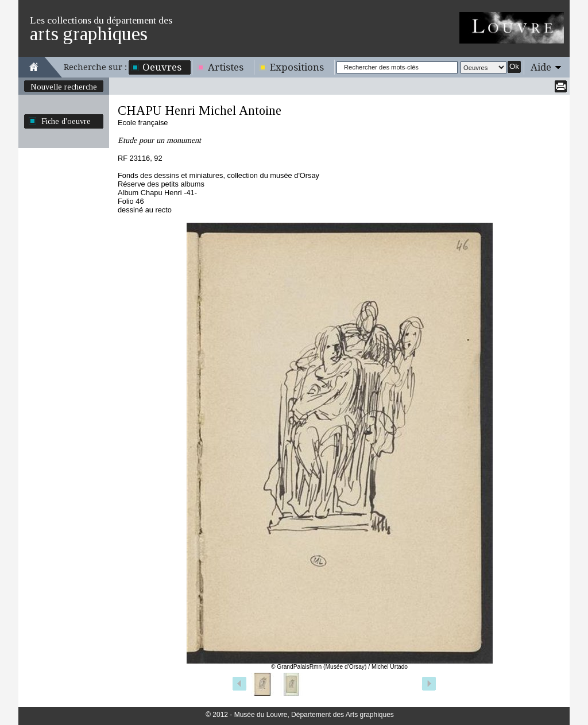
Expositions (297, 67)
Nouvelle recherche (64, 87)
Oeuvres (162, 67)
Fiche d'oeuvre (66, 121)
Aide (541, 67)
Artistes (226, 67)
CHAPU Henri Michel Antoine (200, 111)
